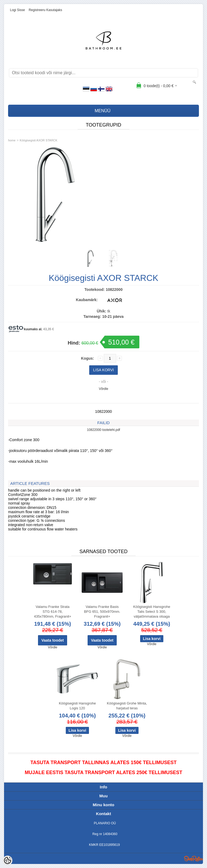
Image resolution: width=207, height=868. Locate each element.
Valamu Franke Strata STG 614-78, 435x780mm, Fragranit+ (53, 612)
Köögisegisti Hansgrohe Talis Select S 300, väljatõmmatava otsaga (152, 612)
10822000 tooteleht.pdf (104, 430)
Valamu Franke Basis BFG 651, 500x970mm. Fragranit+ (102, 612)
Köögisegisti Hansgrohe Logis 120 (77, 706)
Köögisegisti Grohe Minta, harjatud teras (127, 706)
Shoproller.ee (194, 859)
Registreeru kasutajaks (45, 10)
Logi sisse (17, 10)
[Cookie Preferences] (8, 860)
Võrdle (104, 389)
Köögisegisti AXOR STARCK (39, 140)
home (12, 140)
